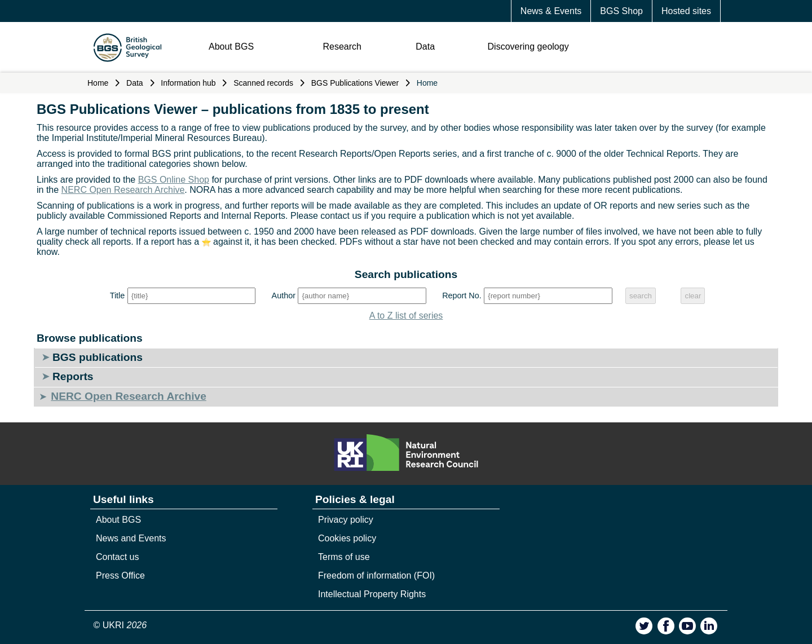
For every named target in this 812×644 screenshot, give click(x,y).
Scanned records (263, 83)
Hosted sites (686, 11)
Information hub (188, 83)
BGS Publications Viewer (355, 83)
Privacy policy (346, 520)
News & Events (551, 11)
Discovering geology (528, 47)
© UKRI (120, 625)
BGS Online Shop (174, 180)
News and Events (131, 538)
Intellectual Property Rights (372, 594)
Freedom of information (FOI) (376, 575)
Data (425, 47)
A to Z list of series (406, 316)
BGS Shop (621, 11)
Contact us (117, 557)
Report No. (462, 295)
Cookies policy (347, 538)
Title (118, 295)
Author (284, 295)
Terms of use (344, 557)
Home (98, 83)
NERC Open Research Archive (123, 190)
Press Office (120, 575)
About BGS (231, 47)
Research (342, 47)
